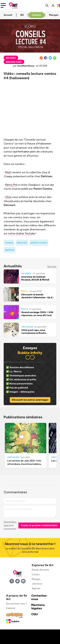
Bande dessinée (40, 570)
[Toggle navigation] (3, 5)
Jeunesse (37, 584)
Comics (36, 574)
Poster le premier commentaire (39, 525)
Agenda (36, 588)
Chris (8, 197)
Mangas (36, 579)
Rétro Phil (11, 185)
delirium (10, 250)
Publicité (11, 608)
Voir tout (52, 266)
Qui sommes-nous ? (17, 604)
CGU (34, 614)
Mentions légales (38, 607)
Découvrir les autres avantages (30, 400)
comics (9, 243)
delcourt (22, 243)
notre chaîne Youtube (22, 233)
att (10, 172)
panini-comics (39, 243)
